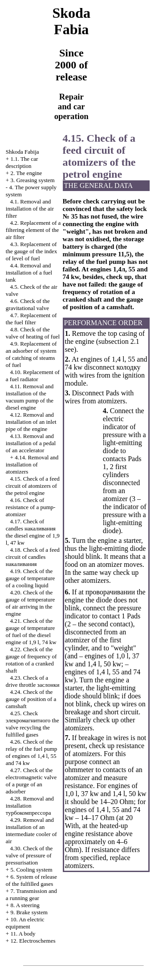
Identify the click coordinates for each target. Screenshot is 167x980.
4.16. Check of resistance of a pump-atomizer (31, 507)
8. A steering (25, 905)
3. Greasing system (32, 180)
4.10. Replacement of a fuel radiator (33, 376)
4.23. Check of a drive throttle (33, 681)
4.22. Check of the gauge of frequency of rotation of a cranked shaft (31, 660)
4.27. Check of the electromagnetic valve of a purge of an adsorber (31, 781)
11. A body (23, 934)
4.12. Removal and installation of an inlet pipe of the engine (31, 422)
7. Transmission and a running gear (31, 894)
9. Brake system (29, 912)
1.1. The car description (22, 162)
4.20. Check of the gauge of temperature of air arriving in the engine (30, 603)
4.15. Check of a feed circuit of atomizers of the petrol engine (33, 486)
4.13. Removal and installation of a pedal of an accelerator (31, 443)
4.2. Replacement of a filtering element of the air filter (33, 230)
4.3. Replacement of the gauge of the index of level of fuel (32, 251)
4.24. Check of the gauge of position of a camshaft (31, 699)
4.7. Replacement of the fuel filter (31, 319)
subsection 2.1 (119, 341)
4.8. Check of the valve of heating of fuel (33, 333)
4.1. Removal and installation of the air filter (30, 209)
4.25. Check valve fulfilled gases (33, 724)
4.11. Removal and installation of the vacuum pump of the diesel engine (30, 397)
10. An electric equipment (25, 923)
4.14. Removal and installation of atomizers (32, 464)
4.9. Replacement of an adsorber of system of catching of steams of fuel (31, 354)
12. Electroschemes (33, 941)
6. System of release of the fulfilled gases (31, 880)
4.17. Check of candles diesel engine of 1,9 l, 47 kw (33, 532)
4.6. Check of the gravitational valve (28, 305)
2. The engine (26, 173)
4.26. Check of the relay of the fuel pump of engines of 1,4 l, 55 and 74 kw (32, 752)
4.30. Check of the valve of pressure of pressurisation (29, 855)
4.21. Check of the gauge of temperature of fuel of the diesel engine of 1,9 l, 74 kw (31, 631)
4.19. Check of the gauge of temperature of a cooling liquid (30, 578)
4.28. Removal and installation (30, 806)
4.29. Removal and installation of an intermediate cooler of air (31, 831)
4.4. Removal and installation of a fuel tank (29, 273)
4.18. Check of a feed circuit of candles (33, 557)
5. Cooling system (31, 870)
